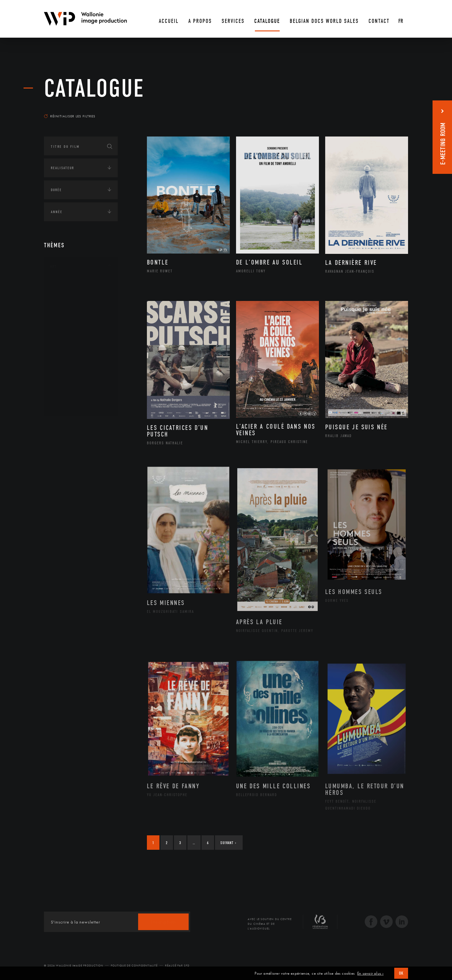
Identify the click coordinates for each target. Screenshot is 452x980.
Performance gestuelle (81, 375)
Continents (62, 426)
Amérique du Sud (75, 465)
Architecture (70, 285)
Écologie (59, 507)
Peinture (65, 365)
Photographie (71, 385)
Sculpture (67, 395)
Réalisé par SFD (177, 966)
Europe (64, 485)
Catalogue (94, 88)
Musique (66, 345)
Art (54, 266)
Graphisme (68, 325)
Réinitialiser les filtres (70, 116)
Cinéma (64, 315)
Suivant (228, 843)
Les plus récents (392, 110)
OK (401, 973)
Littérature (68, 335)
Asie (61, 475)
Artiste (64, 305)
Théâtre (65, 405)
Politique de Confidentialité (134, 966)
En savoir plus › (370, 973)
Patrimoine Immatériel (81, 355)
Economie (59, 526)
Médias (57, 546)
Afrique (65, 445)
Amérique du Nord (76, 455)
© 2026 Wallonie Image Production (74, 966)
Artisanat (67, 295)
